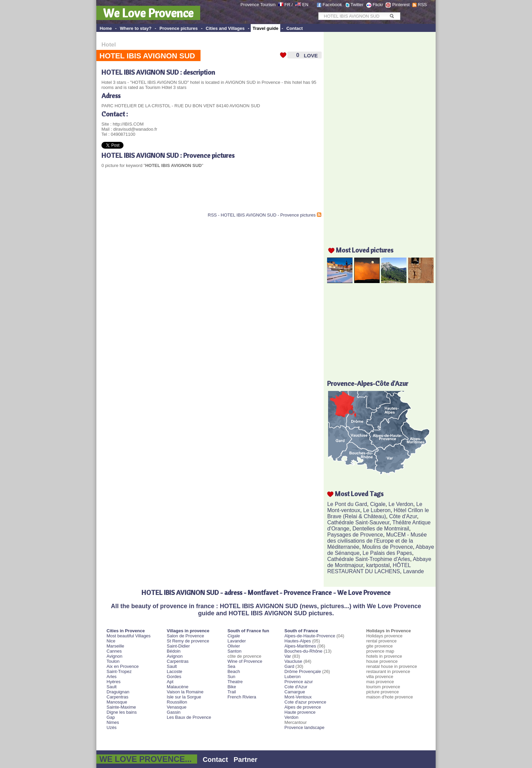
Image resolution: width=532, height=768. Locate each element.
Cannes (114, 651)
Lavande (413, 571)
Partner (246, 760)
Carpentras (117, 697)
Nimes (113, 722)
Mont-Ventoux (298, 697)
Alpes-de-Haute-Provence (310, 636)
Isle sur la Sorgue (184, 697)
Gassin (174, 712)
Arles (112, 677)
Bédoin (174, 651)
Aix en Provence (123, 666)
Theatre (235, 682)
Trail (232, 692)
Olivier (234, 646)
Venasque (177, 707)
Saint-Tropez (119, 671)
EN (305, 5)
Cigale (378, 504)
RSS (422, 5)
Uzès (112, 727)
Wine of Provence (245, 661)
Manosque (117, 702)
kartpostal (378, 565)
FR (287, 5)
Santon (234, 651)
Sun (231, 677)
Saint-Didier (178, 646)
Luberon (292, 677)
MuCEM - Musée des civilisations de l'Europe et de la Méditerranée (377, 541)
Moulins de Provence (388, 547)
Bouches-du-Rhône (303, 651)
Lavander (236, 641)
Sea (231, 666)
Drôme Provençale (303, 671)
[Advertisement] (181, 195)
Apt (170, 682)
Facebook (332, 5)
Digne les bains (122, 712)
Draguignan (118, 692)
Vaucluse (293, 661)
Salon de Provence (186, 636)
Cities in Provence (126, 631)
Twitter (357, 5)
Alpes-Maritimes (300, 646)
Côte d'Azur (403, 516)
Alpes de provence (303, 707)
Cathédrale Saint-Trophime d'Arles (368, 559)
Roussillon (177, 702)
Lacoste (175, 671)
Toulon (113, 661)
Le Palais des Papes (387, 553)
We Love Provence (148, 13)
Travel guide (266, 28)
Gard (289, 666)
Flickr (378, 5)
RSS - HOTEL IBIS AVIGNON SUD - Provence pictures (262, 215)
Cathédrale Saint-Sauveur (358, 522)
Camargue (295, 692)
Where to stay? (136, 28)
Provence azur (299, 682)
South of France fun (248, 631)
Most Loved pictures (365, 250)
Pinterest (401, 5)
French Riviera (242, 697)
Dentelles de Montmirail (381, 529)
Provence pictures (179, 28)
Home (106, 28)
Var (288, 656)
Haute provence (300, 712)
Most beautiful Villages (129, 636)
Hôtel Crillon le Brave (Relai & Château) (378, 513)
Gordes (174, 677)
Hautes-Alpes (298, 641)
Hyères (113, 682)
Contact (294, 28)
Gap (111, 717)
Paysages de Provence (355, 535)
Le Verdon (401, 504)
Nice (111, 641)
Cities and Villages (225, 28)
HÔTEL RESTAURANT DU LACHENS (369, 568)
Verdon (291, 717)
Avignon (115, 656)
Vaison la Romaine (185, 692)
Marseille (115, 646)
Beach (234, 671)
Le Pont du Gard (347, 504)
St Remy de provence (188, 641)
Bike (232, 687)
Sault (112, 687)
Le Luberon (377, 510)
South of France (301, 631)
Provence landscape (304, 727)
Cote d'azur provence (305, 702)
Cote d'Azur (296, 687)
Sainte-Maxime (121, 707)
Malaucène (178, 687)
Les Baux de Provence (189, 717)
